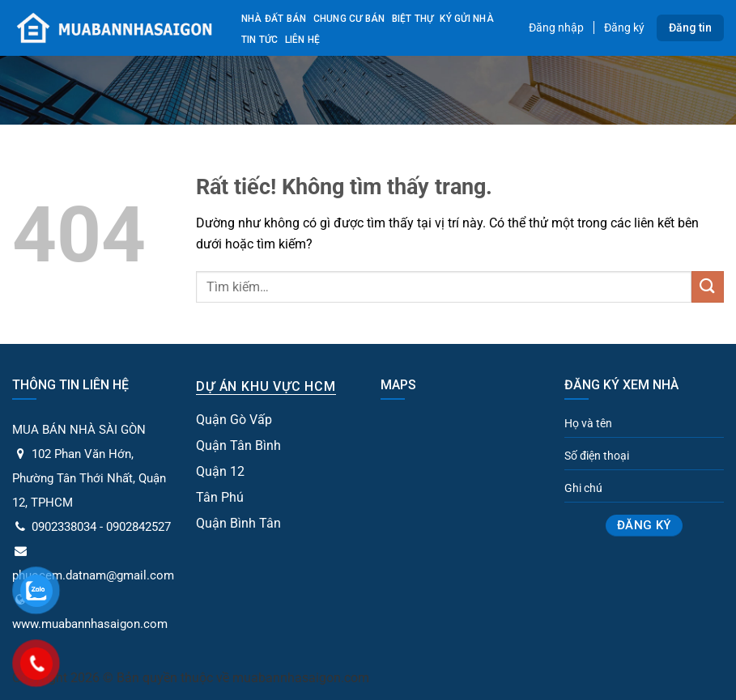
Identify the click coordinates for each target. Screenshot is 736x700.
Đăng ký (624, 28)
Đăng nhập (556, 28)
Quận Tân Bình (238, 445)
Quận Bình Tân (238, 523)
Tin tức (260, 40)
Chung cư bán (349, 19)
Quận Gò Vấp (234, 420)
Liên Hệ (303, 40)
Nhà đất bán (274, 19)
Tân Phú (220, 497)
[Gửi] (708, 287)
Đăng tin (690, 28)
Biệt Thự (413, 19)
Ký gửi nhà (466, 19)
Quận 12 (220, 471)
